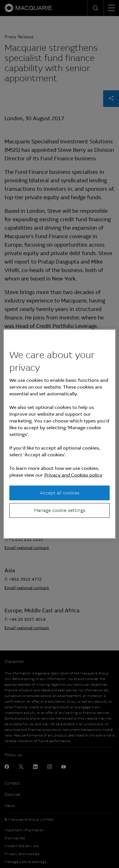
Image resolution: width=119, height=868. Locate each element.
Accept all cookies (60, 493)
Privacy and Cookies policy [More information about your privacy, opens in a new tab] (73, 475)
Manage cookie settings (60, 510)
